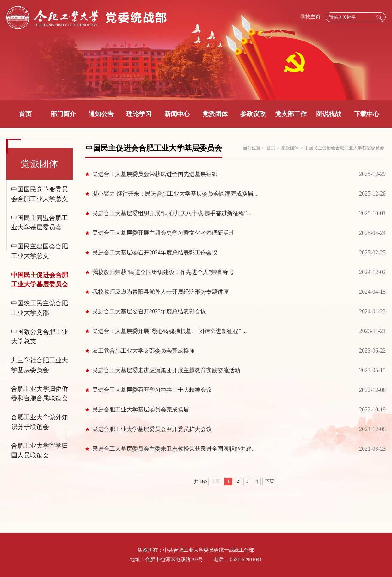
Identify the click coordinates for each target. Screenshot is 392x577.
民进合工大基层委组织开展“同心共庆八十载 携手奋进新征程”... (172, 213)
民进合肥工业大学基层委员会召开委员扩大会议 (152, 429)
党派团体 (215, 114)
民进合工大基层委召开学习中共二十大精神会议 (152, 390)
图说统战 (329, 114)
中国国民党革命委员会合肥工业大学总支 (40, 194)
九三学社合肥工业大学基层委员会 (40, 365)
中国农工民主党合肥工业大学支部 (40, 308)
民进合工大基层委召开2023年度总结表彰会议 (149, 311)
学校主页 (310, 17)
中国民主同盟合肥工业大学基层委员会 (40, 223)
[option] (196, 50)
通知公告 (101, 114)
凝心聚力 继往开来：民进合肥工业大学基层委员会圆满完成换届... (175, 194)
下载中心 (367, 114)
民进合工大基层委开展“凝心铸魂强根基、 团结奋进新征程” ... (169, 331)
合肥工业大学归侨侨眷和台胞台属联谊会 (40, 393)
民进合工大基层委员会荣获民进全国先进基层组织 (155, 174)
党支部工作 (291, 114)
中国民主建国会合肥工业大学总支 (40, 251)
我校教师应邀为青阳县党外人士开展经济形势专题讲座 (161, 292)
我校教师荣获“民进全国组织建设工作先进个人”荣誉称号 (163, 272)
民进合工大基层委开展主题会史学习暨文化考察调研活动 (163, 233)
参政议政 (253, 114)
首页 (25, 114)
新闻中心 (177, 114)
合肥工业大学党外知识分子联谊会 (40, 422)
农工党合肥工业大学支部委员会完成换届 (144, 351)
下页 (270, 481)
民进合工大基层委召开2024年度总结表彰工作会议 (155, 253)
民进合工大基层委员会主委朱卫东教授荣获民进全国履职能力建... (174, 449)
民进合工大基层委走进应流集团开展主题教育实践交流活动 (166, 370)
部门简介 (63, 114)
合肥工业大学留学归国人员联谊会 (40, 450)
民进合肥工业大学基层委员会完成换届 (141, 410)
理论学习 (139, 114)
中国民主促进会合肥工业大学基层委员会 (40, 279)
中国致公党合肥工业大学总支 (40, 336)
